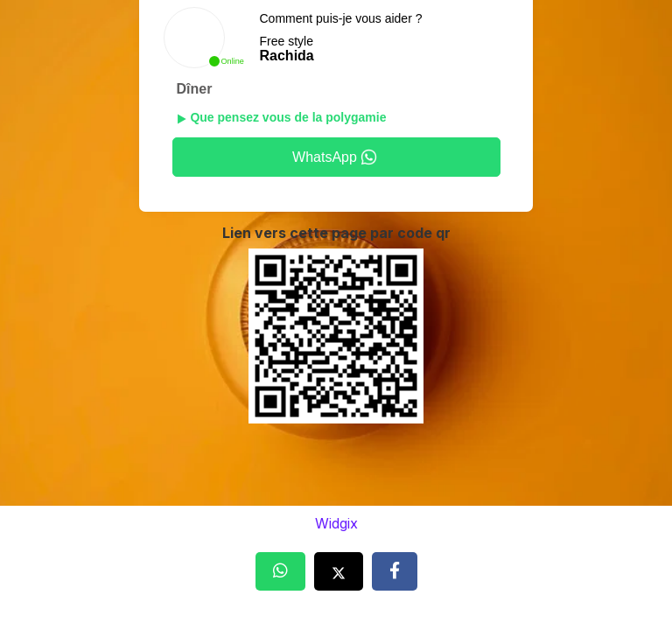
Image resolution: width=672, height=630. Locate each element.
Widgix (336, 523)
